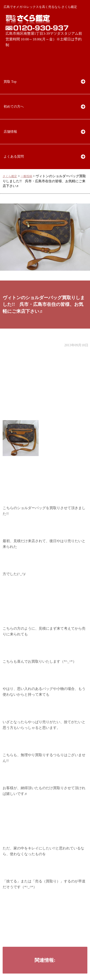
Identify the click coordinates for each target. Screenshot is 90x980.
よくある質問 (14, 156)
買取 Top (10, 82)
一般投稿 (26, 176)
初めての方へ (14, 106)
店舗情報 (10, 132)
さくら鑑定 (10, 176)
